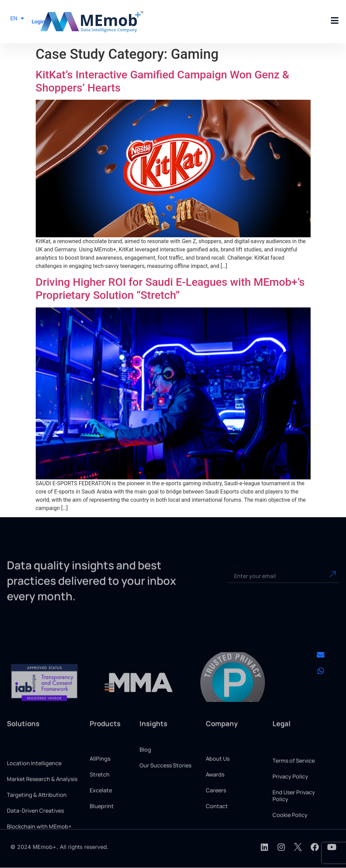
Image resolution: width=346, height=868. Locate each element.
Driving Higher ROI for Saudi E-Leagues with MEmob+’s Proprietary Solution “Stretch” (170, 289)
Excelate (101, 813)
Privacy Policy (290, 802)
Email (235, 573)
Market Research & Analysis (42, 808)
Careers (216, 813)
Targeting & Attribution (37, 824)
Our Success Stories (165, 777)
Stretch (100, 798)
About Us (218, 782)
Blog (145, 761)
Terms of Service (294, 786)
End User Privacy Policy (294, 821)
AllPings (100, 782)
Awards (215, 798)
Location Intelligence (34, 792)
